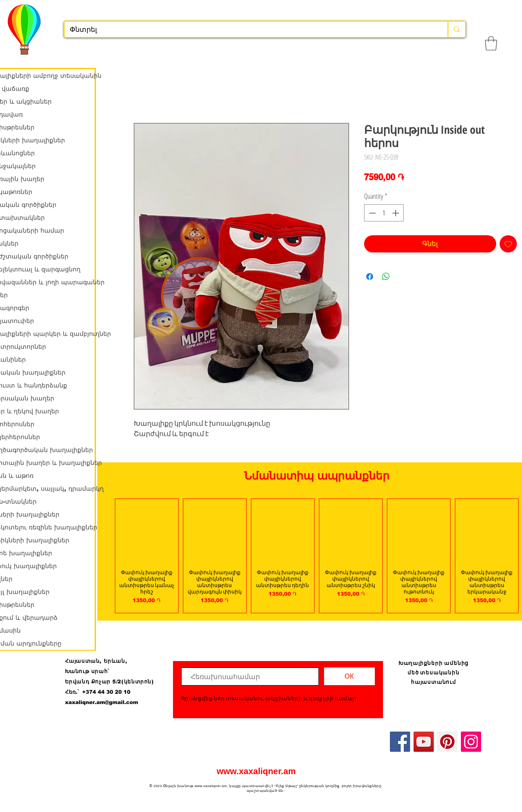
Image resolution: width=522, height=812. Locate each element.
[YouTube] (424, 742)
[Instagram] (471, 742)
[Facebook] (400, 742)
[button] (491, 43)
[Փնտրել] (250, 30)
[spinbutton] (384, 213)
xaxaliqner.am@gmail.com (102, 702)
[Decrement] (371, 213)
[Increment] (396, 213)
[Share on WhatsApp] (386, 277)
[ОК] (349, 676)
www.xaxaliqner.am (256, 771)
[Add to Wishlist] (508, 244)
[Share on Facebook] (370, 277)
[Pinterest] (447, 742)
